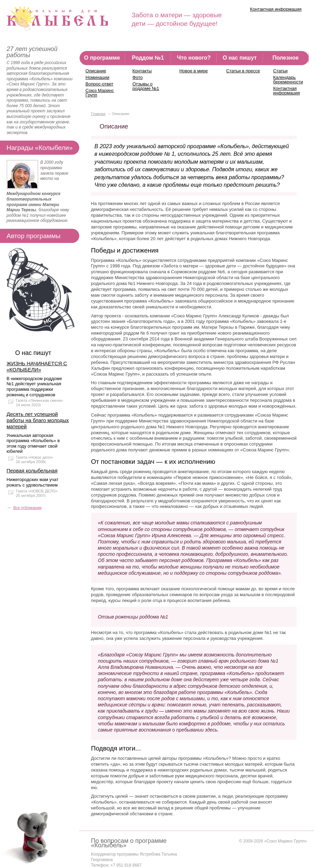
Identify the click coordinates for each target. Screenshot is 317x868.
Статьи (280, 71)
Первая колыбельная (32, 471)
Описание (96, 71)
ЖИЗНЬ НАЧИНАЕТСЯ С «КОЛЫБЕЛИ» (37, 366)
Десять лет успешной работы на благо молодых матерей (38, 420)
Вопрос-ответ (99, 84)
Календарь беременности (288, 80)
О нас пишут (240, 58)
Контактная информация (276, 9)
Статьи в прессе (243, 71)
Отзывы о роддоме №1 (146, 86)
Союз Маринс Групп (100, 93)
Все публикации (28, 508)
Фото (137, 77)
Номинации (97, 77)
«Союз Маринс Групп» (286, 841)
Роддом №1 (148, 58)
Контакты (142, 71)
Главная (98, 114)
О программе (102, 58)
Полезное (286, 58)
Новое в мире (193, 71)
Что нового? (194, 58)
